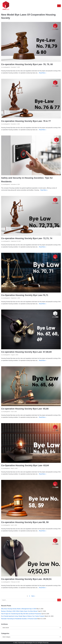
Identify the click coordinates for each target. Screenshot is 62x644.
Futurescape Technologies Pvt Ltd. (28, 643)
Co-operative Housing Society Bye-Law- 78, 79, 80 (27, 64)
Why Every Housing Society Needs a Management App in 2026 (19, 609)
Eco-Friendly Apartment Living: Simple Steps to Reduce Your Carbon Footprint (23, 616)
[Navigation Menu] (59, 6)
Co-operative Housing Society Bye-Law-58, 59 (25, 522)
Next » (33, 596)
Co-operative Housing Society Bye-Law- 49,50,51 (26, 579)
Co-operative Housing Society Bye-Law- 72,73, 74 (27, 238)
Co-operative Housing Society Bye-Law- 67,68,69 (26, 352)
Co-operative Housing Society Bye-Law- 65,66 (25, 409)
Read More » (43, 73)
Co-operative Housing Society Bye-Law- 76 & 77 (26, 121)
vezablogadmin (6, 67)
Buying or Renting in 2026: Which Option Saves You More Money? (20, 611)
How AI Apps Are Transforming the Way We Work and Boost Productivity (21, 614)
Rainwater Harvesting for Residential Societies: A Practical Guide (19, 619)
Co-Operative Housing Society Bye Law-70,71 (25, 295)
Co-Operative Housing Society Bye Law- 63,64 (25, 465)
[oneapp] (6, 6)
